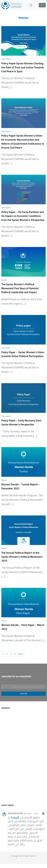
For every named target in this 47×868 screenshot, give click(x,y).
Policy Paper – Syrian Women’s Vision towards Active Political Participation (23, 354)
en (42, 5)
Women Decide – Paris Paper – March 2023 (23, 627)
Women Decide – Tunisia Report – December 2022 (21, 486)
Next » (21, 654)
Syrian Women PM (15, 813)
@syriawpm (28, 813)
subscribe (24, 694)
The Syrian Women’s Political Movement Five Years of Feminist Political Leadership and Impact (20, 288)
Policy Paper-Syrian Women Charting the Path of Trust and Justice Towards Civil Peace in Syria (23, 67)
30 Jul (36, 813)
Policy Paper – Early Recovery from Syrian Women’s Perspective (21, 422)
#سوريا (15, 817)
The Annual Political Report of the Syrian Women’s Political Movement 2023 (22, 557)
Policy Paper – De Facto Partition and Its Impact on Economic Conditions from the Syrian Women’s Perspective (23, 216)
